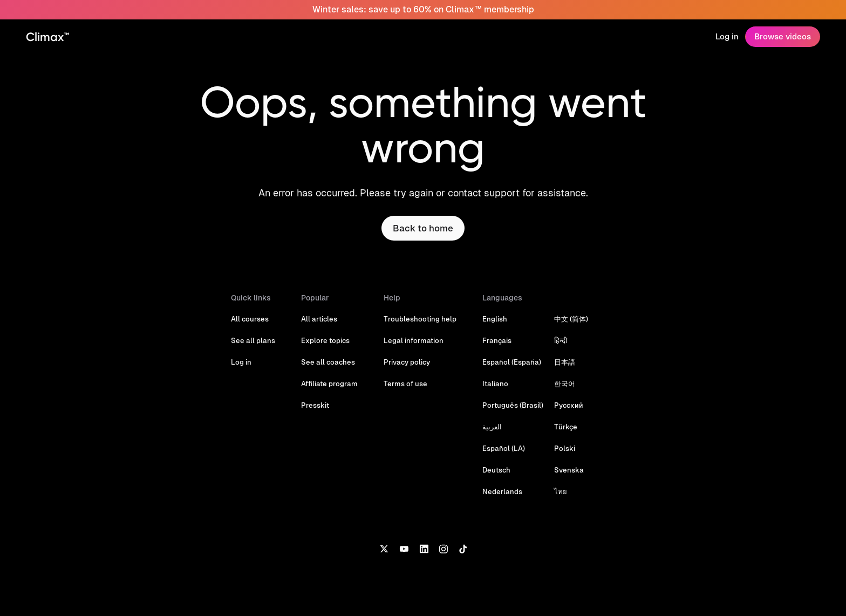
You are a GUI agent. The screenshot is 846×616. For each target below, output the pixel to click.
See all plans (253, 341)
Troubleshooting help (420, 319)
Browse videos (783, 36)
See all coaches (328, 362)
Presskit (315, 405)
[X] (384, 548)
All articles (319, 319)
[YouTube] (404, 548)
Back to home (423, 228)
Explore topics (325, 341)
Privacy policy (407, 362)
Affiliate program (329, 384)
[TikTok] (463, 548)
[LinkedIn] (424, 548)
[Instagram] (444, 548)
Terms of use (405, 384)
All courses (250, 319)
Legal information (414, 341)
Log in (727, 36)
